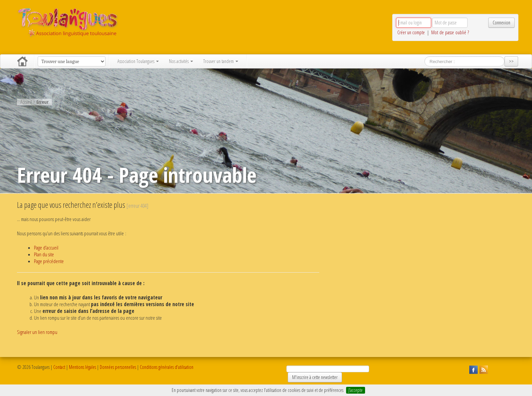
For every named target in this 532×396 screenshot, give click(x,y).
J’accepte (356, 390)
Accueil (22, 61)
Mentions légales (82, 367)
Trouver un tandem (221, 61)
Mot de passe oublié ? (450, 32)
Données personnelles (118, 367)
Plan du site (44, 254)
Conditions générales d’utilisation (167, 367)
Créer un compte (411, 32)
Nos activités (181, 61)
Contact (59, 367)
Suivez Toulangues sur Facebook (473, 369)
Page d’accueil (46, 248)
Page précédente (49, 261)
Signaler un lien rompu (37, 332)
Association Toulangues (138, 61)
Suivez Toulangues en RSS (483, 369)
